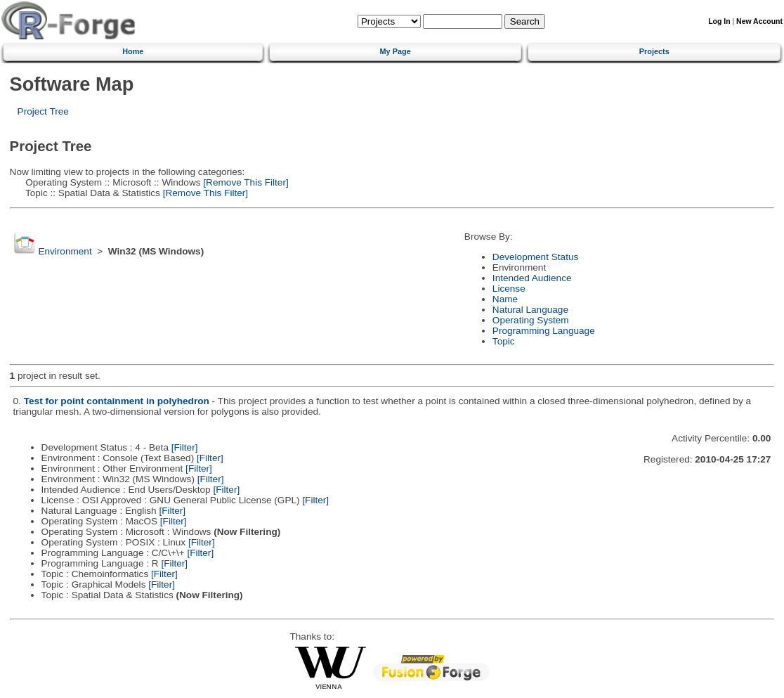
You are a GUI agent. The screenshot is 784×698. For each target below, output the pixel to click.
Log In (719, 21)
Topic (504, 341)
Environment (65, 251)
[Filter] (185, 447)
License (509, 289)
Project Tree (43, 111)
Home (133, 51)
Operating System (531, 320)
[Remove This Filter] (245, 182)
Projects (654, 51)
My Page (396, 51)
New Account (759, 21)
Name (505, 299)
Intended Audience (532, 278)
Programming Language (544, 331)
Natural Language (530, 310)
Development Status (535, 257)
